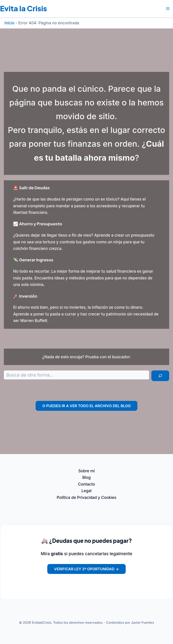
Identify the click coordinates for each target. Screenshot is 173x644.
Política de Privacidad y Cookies (86, 497)
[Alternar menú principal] (168, 9)
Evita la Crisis (23, 8)
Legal (87, 491)
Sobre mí (86, 471)
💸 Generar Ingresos (33, 260)
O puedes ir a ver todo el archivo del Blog (86, 406)
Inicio (9, 23)
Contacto (86, 484)
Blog (87, 477)
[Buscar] (160, 376)
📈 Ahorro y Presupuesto (38, 224)
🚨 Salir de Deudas (31, 188)
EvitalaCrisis (42, 623)
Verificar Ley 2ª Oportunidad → (86, 569)
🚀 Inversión (25, 296)
